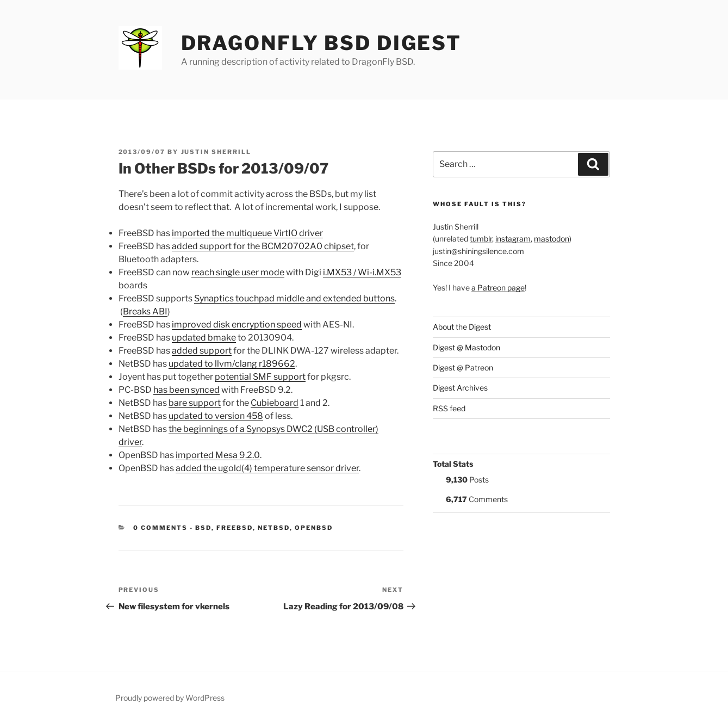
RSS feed (449, 408)
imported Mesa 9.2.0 (218, 455)
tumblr (481, 239)
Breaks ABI (145, 311)
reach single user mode (238, 272)
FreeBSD (235, 528)
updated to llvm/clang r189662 (232, 364)
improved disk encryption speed (237, 325)
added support (202, 351)
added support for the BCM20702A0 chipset (263, 246)
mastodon (552, 239)
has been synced (186, 390)
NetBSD (274, 528)
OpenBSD (314, 528)
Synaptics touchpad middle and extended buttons (294, 298)
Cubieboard (275, 403)
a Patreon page (498, 288)
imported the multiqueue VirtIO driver (247, 233)
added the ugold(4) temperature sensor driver (267, 468)
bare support (195, 403)
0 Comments (160, 528)
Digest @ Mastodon (466, 347)
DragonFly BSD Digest (322, 43)
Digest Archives (460, 388)
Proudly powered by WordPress (170, 698)
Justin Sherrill (216, 152)
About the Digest (462, 327)
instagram (513, 239)
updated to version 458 (216, 416)
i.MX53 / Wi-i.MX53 (362, 272)
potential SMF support (260, 377)
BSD (203, 528)
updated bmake (204, 338)
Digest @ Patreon (463, 367)
